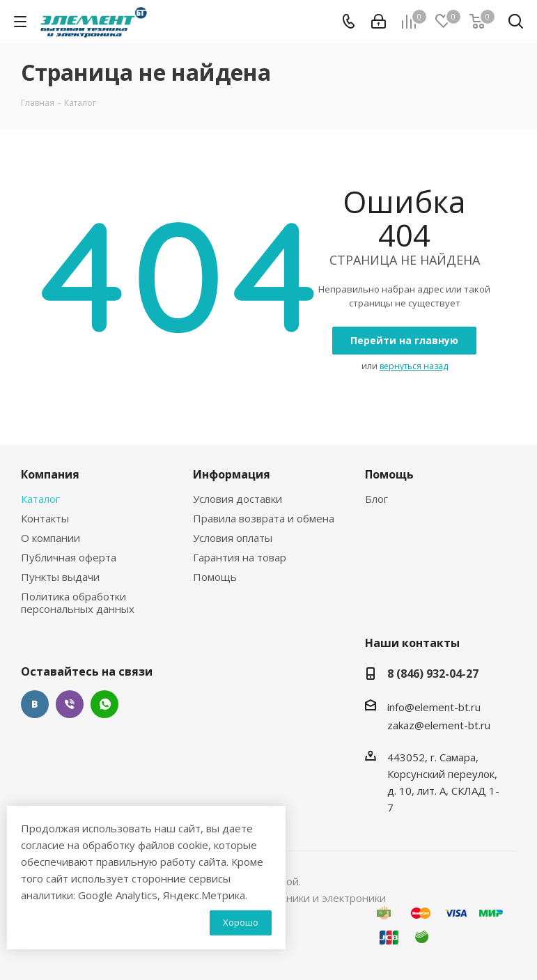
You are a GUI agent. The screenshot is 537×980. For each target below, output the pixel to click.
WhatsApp (104, 704)
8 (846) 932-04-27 (433, 674)
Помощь (215, 577)
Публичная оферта (69, 557)
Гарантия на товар (240, 557)
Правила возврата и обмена (264, 518)
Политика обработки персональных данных (78, 602)
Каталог (40, 499)
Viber (70, 704)
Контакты (45, 518)
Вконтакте (35, 704)
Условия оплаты (233, 538)
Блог (376, 499)
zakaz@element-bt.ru (439, 725)
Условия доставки (238, 499)
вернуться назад (414, 366)
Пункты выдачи (60, 577)
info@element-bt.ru (434, 707)
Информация (232, 474)
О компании (50, 538)
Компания (50, 474)
